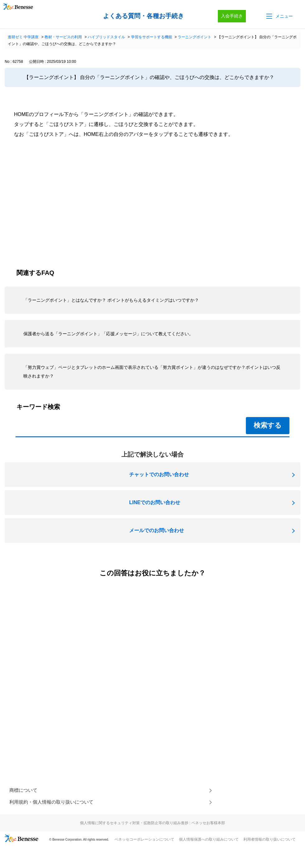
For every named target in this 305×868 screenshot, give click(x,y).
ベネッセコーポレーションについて (144, 841)
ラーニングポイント (195, 37)
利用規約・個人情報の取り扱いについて (54, 803)
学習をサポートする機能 (152, 37)
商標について (24, 791)
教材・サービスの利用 (63, 37)
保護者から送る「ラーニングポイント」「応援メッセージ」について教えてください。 (108, 334)
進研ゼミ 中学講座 (23, 37)
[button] (279, 16)
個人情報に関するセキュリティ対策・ (152, 824)
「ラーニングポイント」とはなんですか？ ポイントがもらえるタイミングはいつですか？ (111, 300)
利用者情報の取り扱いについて (270, 841)
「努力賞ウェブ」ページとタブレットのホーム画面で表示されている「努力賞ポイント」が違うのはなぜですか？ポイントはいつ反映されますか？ (152, 372)
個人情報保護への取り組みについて (209, 841)
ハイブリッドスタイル (106, 37)
